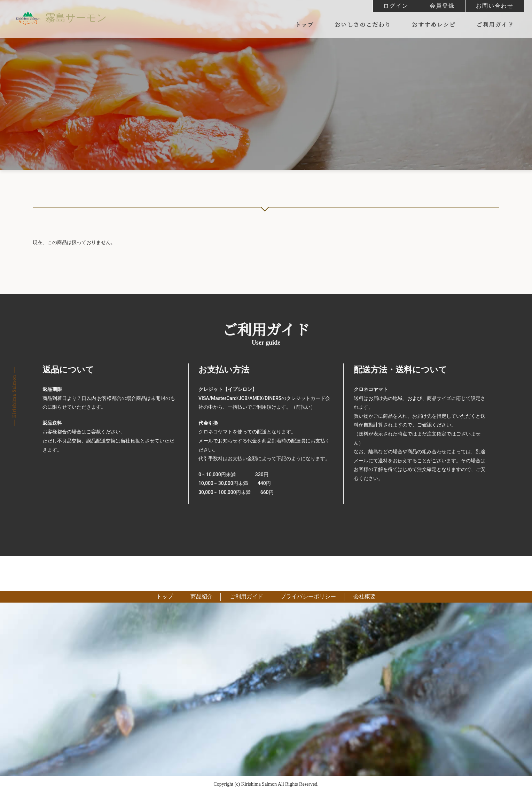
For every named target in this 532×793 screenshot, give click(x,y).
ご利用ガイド (495, 25)
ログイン (396, 6)
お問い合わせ (495, 6)
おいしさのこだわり (363, 25)
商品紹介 (203, 597)
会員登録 (442, 6)
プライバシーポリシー (307, 597)
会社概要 (361, 597)
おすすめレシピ (434, 25)
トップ (305, 25)
